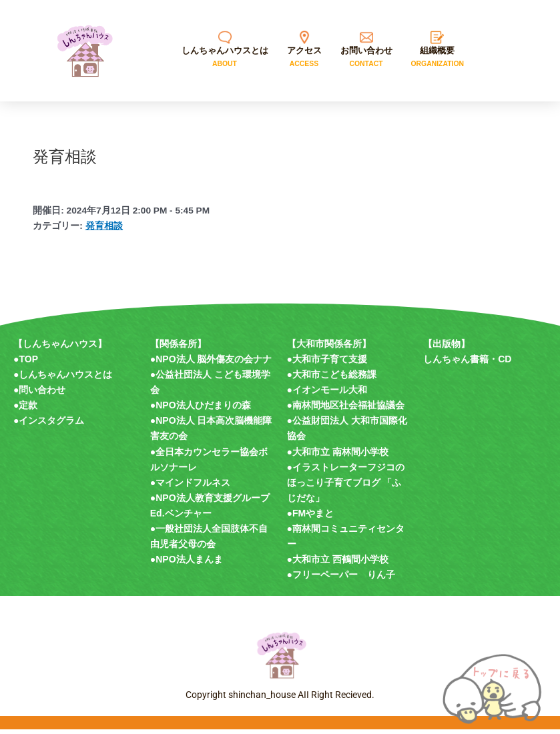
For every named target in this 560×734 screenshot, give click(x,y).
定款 (28, 410)
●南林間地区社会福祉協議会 (346, 410)
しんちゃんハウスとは (65, 379)
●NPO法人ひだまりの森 (201, 410)
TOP (28, 363)
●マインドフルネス (190, 486)
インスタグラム (51, 425)
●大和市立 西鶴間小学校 (338, 564)
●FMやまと (311, 517)
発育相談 (104, 230)
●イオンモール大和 (327, 394)
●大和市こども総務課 (332, 379)
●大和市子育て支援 (327, 363)
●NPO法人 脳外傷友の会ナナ (211, 363)
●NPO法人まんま (187, 564)
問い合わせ (42, 394)
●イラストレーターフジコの (346, 471)
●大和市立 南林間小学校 (338, 456)
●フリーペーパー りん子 (341, 579)
